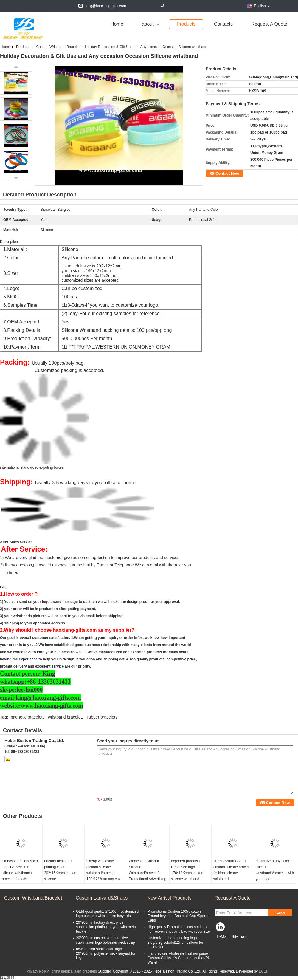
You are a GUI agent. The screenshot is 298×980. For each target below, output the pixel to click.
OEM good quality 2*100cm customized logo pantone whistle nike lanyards (107, 914)
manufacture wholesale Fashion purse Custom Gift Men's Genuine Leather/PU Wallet (179, 958)
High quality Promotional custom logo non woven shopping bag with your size (179, 929)
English (262, 6)
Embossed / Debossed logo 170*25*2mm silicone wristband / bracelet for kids (20, 870)
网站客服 (7, 978)
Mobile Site (225, 944)
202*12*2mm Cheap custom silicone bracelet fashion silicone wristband (232, 870)
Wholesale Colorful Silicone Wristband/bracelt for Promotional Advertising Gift (148, 873)
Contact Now (227, 173)
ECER (264, 971)
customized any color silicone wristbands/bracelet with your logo (275, 870)
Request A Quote (269, 24)
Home (117, 24)
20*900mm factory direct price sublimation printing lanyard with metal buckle (106, 927)
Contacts (223, 24)
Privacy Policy (37, 971)
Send (280, 913)
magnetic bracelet (26, 717)
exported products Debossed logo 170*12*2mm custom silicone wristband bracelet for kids (188, 873)
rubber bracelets (102, 717)
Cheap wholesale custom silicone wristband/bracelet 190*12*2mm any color (104, 870)
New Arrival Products (169, 898)
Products (186, 24)
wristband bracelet (65, 717)
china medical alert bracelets (74, 971)
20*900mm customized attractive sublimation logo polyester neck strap (105, 940)
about (148, 24)
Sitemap (239, 936)
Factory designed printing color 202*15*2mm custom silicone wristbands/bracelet (61, 873)
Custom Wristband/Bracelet (58, 47)
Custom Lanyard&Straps (102, 898)
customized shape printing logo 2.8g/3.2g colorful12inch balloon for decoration (175, 942)
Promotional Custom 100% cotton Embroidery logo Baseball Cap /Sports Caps (178, 916)
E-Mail (223, 936)
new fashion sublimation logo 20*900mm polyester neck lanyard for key (106, 953)
